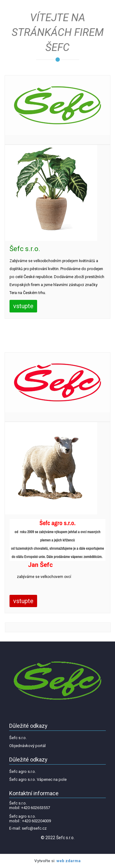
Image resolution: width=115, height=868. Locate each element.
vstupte (23, 306)
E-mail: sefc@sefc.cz (28, 828)
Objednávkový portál (27, 746)
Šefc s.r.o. (18, 738)
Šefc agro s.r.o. (23, 771)
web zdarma (69, 861)
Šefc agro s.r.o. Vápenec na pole (38, 779)
